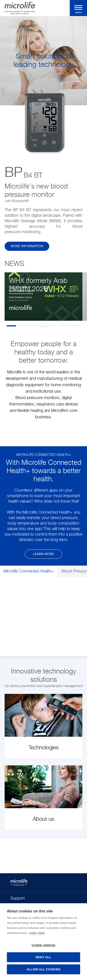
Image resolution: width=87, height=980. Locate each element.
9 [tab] (43, 327)
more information (27, 246)
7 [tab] (67, 326)
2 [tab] (20, 326)
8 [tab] (76, 326)
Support (17, 898)
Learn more (43, 554)
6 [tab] (57, 326)
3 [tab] (30, 326)
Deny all (43, 957)
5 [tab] (48, 326)
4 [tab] (39, 326)
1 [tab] (11, 326)
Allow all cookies (43, 969)
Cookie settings (43, 945)
